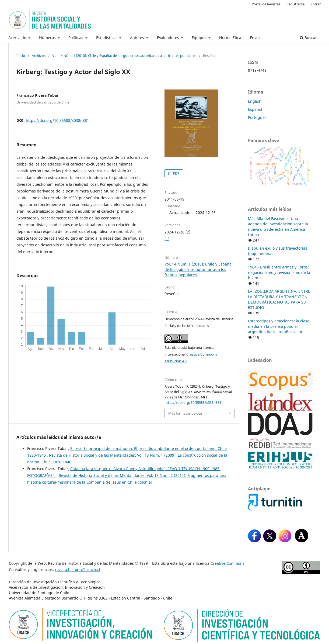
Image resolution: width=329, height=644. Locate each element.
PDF (176, 173)
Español (255, 109)
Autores (138, 38)
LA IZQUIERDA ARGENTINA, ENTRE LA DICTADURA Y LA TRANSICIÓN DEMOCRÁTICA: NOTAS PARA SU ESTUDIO (279, 299)
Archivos (39, 56)
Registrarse (295, 4)
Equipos (199, 38)
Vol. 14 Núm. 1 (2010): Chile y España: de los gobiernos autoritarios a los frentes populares (124, 56)
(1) (167, 239)
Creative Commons (227, 563)
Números (48, 38)
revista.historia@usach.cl (78, 569)
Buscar (308, 38)
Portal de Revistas (266, 4)
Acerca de (18, 38)
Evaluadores (169, 38)
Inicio (21, 56)
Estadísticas (107, 38)
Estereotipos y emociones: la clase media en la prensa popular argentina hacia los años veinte (279, 326)
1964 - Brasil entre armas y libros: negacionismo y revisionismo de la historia (279, 272)
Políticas (76, 38)
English (255, 101)
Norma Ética (230, 38)
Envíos (256, 38)
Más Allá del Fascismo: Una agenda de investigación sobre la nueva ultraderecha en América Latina (278, 227)
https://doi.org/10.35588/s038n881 (57, 120)
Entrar (316, 4)
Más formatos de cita (185, 413)
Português (257, 117)
